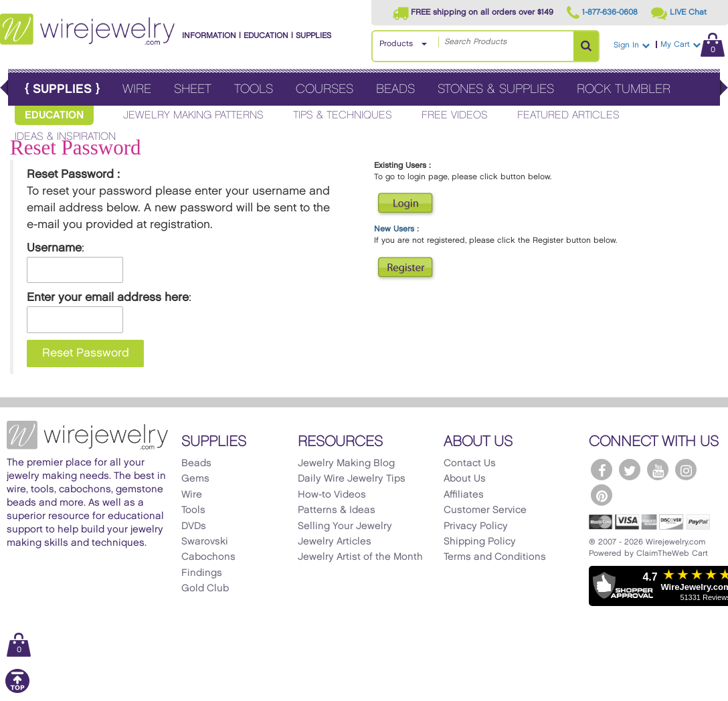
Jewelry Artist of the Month (360, 557)
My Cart (693, 44)
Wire (137, 89)
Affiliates (464, 495)
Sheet (193, 89)
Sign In (632, 45)
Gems (195, 479)
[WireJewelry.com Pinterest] (602, 495)
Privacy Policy (476, 526)
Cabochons (208, 557)
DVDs (194, 526)
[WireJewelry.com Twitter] (630, 470)
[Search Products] (586, 46)
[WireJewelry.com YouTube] (658, 470)
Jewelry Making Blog (346, 464)
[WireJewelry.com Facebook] (602, 470)
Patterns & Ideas (337, 510)
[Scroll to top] (17, 691)
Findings (202, 573)
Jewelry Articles (335, 542)
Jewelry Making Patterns (193, 115)
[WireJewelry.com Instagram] (686, 470)
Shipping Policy (480, 542)
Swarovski (205, 542)
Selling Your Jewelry (345, 526)
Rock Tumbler (624, 89)
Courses (325, 89)
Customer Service (485, 510)
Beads (395, 89)
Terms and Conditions (495, 557)
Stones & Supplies (496, 89)
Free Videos (455, 115)
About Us (465, 479)
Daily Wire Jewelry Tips (352, 479)
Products (396, 44)
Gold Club (205, 589)
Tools (254, 89)
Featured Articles (568, 115)
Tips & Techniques (343, 115)
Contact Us (470, 464)
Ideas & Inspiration (65, 137)
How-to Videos (332, 495)
